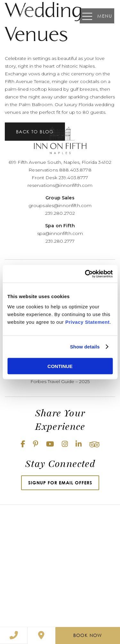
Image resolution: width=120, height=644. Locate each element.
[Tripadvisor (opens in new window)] (94, 444)
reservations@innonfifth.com (60, 185)
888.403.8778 (75, 170)
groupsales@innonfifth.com (60, 205)
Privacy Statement (88, 322)
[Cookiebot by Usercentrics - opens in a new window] (85, 274)
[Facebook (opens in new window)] (23, 444)
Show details (85, 347)
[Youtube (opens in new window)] (50, 444)
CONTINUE (60, 366)
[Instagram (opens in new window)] (65, 444)
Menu (97, 16)
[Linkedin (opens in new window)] (79, 444)
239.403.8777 (73, 178)
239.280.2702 (60, 213)
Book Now (88, 635)
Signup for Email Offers (60, 483)
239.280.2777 (60, 241)
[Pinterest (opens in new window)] (36, 444)
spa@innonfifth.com (60, 233)
